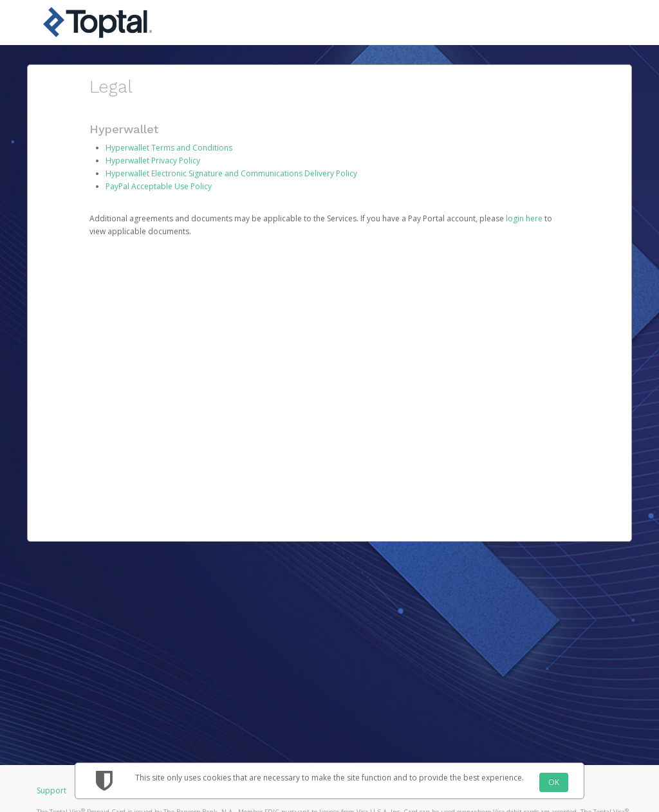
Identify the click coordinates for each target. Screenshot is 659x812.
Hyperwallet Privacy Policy (153, 161)
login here (524, 218)
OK (554, 782)
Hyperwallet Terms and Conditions (169, 148)
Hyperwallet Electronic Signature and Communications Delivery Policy (231, 173)
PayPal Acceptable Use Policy (159, 186)
